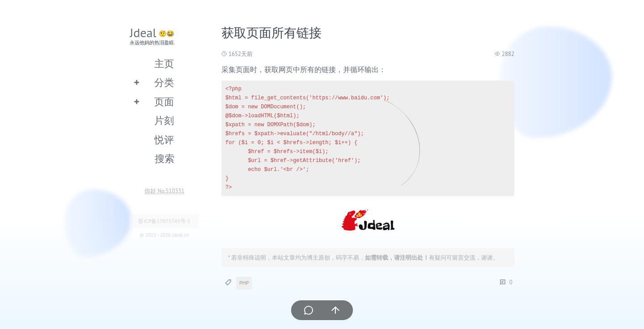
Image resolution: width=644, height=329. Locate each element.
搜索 (165, 158)
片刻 (164, 120)
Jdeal (143, 32)
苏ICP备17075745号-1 (164, 221)
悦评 (164, 139)
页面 (164, 101)
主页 (164, 63)
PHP (244, 283)
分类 (164, 82)
